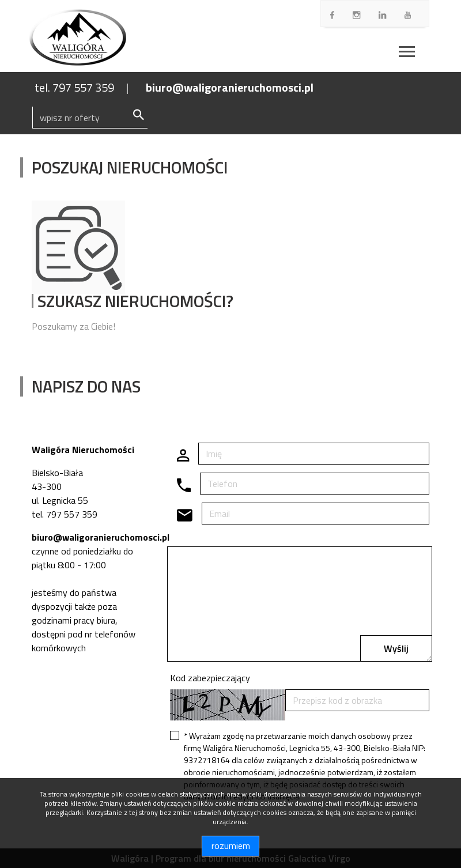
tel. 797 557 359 (74, 87)
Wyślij (396, 648)
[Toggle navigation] (407, 53)
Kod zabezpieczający (210, 678)
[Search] (90, 118)
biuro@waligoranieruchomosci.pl (230, 87)
